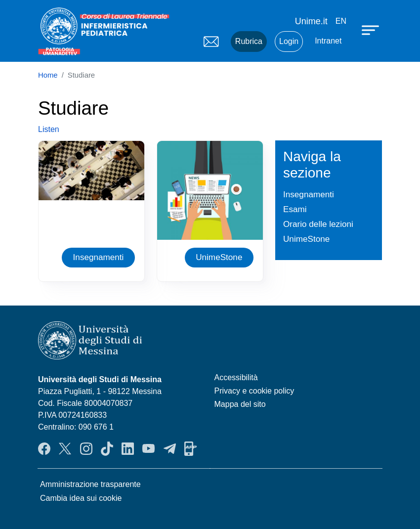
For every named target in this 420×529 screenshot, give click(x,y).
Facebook (44, 448)
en (341, 21)
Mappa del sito (240, 404)
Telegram (170, 448)
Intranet (328, 41)
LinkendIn (128, 448)
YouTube (148, 448)
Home (48, 75)
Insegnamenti (99, 257)
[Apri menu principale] (372, 30)
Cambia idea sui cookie (81, 498)
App (190, 448)
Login (289, 41)
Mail (211, 42)
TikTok (107, 448)
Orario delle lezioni (318, 224)
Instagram (86, 448)
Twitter (65, 448)
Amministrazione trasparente (90, 484)
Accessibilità (236, 377)
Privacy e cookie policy (254, 391)
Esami (295, 209)
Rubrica (249, 41)
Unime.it (311, 21)
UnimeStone (219, 257)
